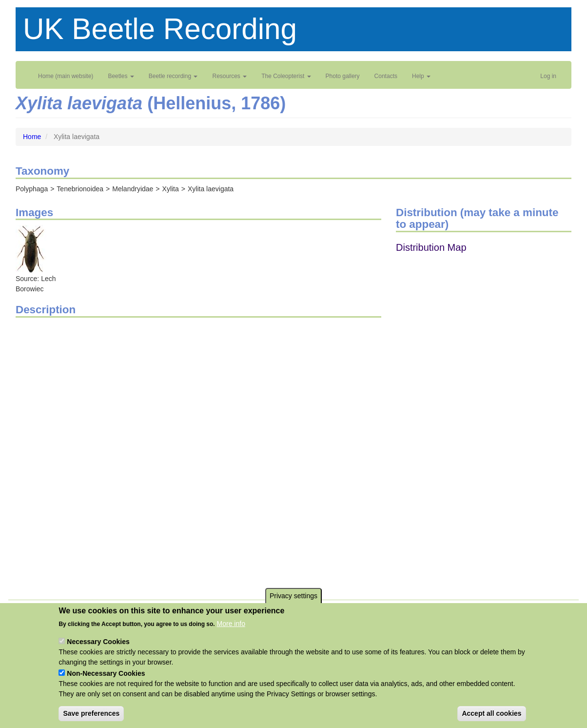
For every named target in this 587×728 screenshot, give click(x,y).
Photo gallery (343, 76)
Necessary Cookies (98, 642)
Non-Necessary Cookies (106, 673)
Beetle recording (173, 76)
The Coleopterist (286, 76)
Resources (229, 76)
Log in (548, 76)
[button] (31, 249)
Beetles (121, 76)
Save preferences (91, 713)
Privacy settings (293, 596)
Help (421, 76)
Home (32, 137)
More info (231, 624)
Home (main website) (66, 76)
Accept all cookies (491, 713)
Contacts (386, 76)
